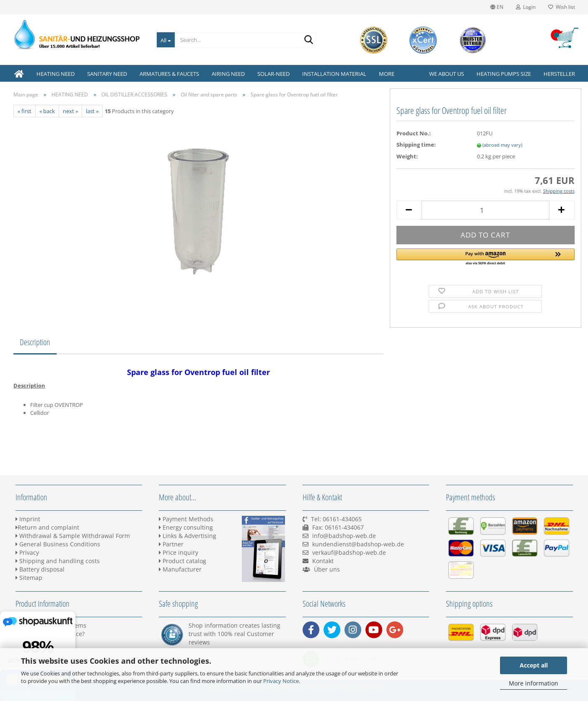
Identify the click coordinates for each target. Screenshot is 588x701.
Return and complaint (47, 527)
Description (35, 342)
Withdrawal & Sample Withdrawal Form (73, 536)
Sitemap (29, 578)
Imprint (28, 519)
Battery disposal (40, 569)
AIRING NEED (228, 74)
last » (92, 111)
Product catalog (183, 561)
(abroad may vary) (502, 145)
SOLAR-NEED (273, 74)
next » (70, 111)
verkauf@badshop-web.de (349, 552)
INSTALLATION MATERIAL (334, 74)
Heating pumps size (504, 74)
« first (25, 111)
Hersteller (559, 74)
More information (534, 683)
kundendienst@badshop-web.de (358, 544)
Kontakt (323, 561)
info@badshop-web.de (344, 536)
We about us (447, 74)
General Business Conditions (58, 544)
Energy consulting (186, 527)
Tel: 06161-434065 (336, 519)
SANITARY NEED (107, 74)
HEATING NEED (56, 74)
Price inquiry (179, 552)
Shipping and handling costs (58, 561)
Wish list (562, 7)
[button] (486, 257)
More (387, 74)
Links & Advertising (188, 536)
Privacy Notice (281, 681)
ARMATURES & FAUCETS (169, 74)
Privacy (27, 552)
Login (526, 7)
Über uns (327, 569)
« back (47, 111)
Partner (171, 544)
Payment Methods (186, 519)
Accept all (534, 665)
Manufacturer (180, 569)
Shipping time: (416, 145)
